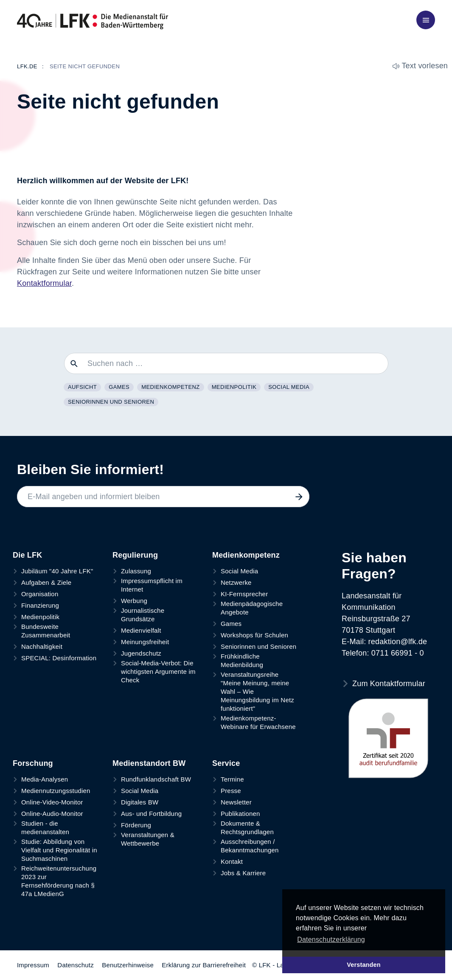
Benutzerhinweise (128, 965)
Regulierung (135, 555)
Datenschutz (76, 965)
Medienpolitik (234, 387)
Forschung (33, 763)
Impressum (33, 965)
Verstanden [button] (364, 965)
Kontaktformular (44, 283)
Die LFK (27, 555)
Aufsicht (82, 387)
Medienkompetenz (170, 387)
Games (119, 387)
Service (226, 763)
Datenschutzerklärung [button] (331, 940)
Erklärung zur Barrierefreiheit (204, 965)
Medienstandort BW (149, 763)
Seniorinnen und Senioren (111, 402)
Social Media (289, 387)
